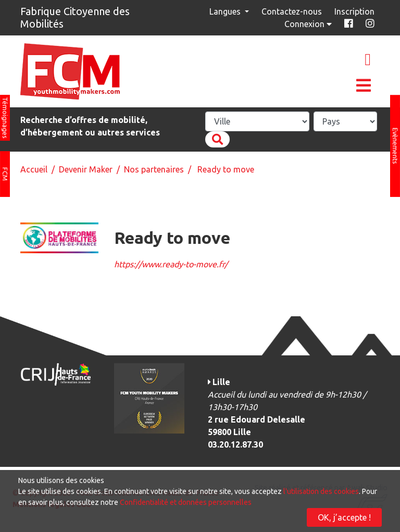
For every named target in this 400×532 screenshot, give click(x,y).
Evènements (395, 146)
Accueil (34, 169)
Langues (226, 11)
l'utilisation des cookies (321, 491)
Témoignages (5, 118)
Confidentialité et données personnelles (186, 502)
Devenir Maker (86, 169)
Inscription (354, 11)
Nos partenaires (154, 169)
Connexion (309, 24)
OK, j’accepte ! (344, 517)
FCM (5, 174)
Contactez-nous (292, 11)
